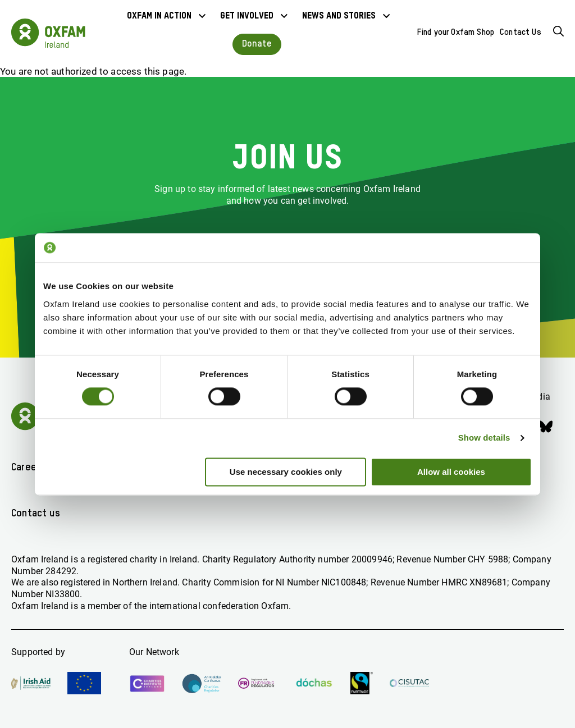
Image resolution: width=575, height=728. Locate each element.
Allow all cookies (451, 472)
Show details (484, 438)
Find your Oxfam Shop (456, 32)
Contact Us (521, 32)
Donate (257, 44)
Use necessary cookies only (286, 472)
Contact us (36, 514)
